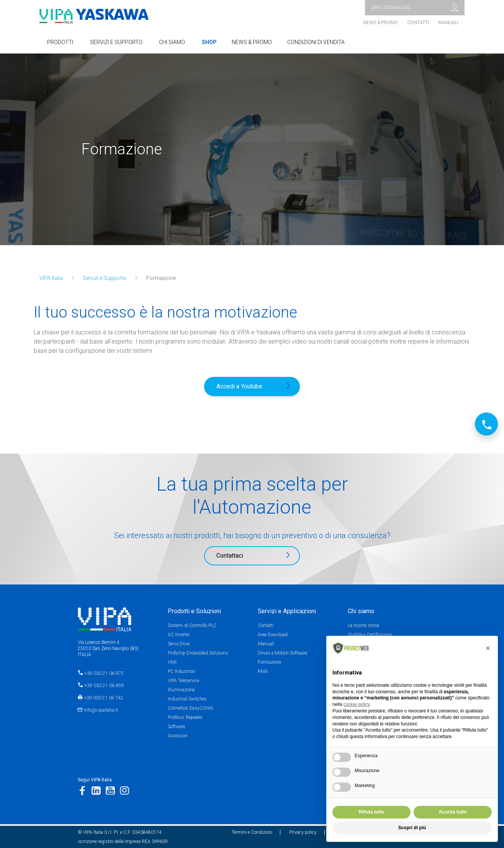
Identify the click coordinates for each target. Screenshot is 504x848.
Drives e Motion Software (282, 653)
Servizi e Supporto (105, 278)
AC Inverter (179, 635)
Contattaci (230, 556)
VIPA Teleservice (183, 681)
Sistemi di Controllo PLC (192, 625)
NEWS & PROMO (252, 42)
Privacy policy (303, 832)
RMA (263, 671)
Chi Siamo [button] (172, 42)
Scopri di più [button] (412, 828)
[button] (488, 648)
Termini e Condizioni (252, 832)
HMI (172, 662)
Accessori (178, 736)
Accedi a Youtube (239, 386)
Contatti (418, 23)
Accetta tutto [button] (452, 812)
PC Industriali (182, 671)
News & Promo (380, 23)
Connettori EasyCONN (190, 708)
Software (176, 727)
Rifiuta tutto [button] (371, 812)
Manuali (448, 23)
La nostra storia (363, 625)
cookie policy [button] (357, 704)
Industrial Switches (187, 699)
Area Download (273, 635)
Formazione (269, 662)
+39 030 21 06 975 (104, 673)
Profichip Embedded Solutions (198, 653)
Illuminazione (181, 690)
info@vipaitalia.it (101, 710)
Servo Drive (179, 644)
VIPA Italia (51, 278)
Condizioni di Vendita (316, 42)
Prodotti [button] (60, 42)
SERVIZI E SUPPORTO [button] (116, 42)
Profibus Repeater (185, 717)
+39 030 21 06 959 (104, 686)
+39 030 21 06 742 (104, 698)
